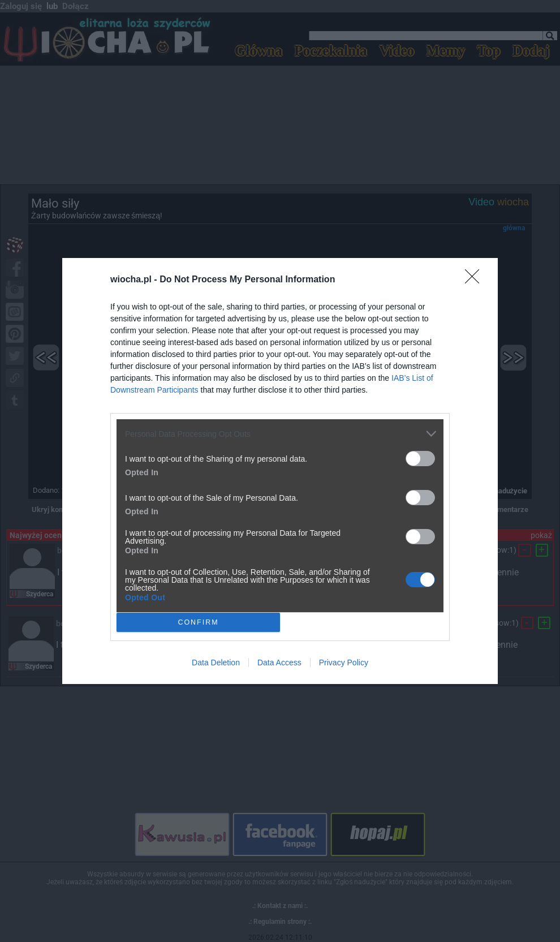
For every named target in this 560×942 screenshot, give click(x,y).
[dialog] (280, 471)
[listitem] (280, 434)
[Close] (476, 280)
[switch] (420, 459)
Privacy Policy (344, 663)
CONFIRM (198, 622)
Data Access (279, 663)
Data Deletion (216, 663)
